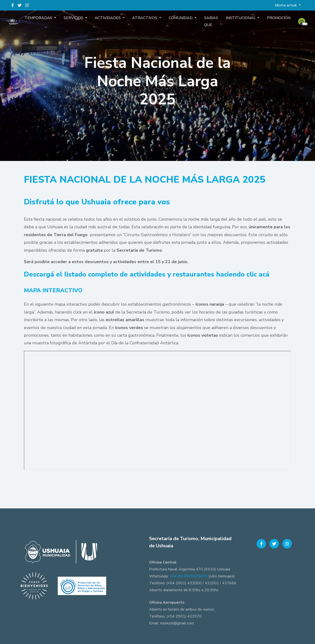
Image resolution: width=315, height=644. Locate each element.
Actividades (114, 22)
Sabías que (205, 26)
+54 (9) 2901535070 (189, 576)
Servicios (84, 22)
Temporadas (52, 22)
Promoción (265, 22)
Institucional (232, 22)
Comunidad (179, 22)
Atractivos (147, 22)
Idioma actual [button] (286, 5)
